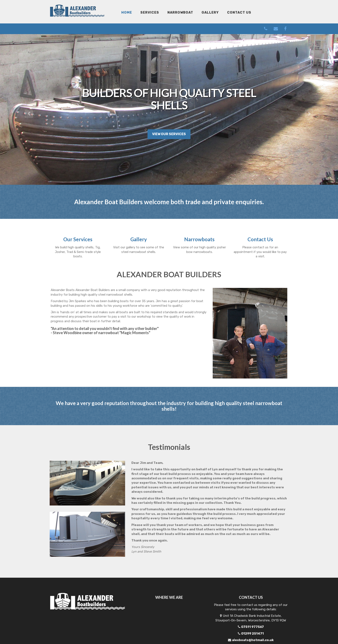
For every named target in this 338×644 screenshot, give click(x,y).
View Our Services (169, 134)
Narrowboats (199, 239)
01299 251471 (253, 634)
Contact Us (239, 12)
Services (150, 12)
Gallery (210, 12)
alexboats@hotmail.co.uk (253, 640)
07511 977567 (253, 627)
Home (127, 12)
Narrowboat (180, 12)
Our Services (78, 239)
